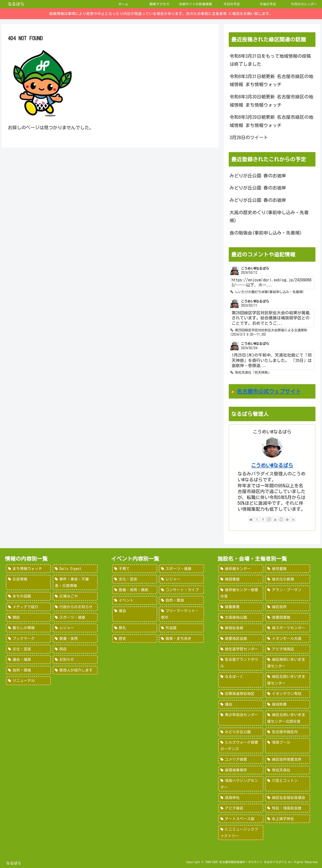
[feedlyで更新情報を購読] (287, 519)
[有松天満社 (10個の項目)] (287, 770)
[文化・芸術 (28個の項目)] (28, 649)
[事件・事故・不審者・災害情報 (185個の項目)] (75, 582)
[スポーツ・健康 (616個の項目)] (181, 569)
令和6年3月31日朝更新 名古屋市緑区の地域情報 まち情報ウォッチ (271, 81)
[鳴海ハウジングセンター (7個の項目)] (241, 784)
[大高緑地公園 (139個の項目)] (241, 617)
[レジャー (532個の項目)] (181, 579)
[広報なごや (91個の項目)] (75, 596)
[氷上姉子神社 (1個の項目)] (287, 819)
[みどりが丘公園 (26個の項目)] (241, 732)
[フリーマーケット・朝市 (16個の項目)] (181, 614)
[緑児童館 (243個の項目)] (287, 569)
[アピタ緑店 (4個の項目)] (241, 808)
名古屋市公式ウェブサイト (269, 391)
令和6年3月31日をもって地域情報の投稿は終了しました (270, 60)
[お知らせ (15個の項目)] (75, 660)
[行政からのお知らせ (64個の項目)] (75, 607)
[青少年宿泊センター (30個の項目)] (241, 718)
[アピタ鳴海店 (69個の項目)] (287, 649)
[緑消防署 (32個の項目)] (287, 704)
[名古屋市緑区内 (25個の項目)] (287, 732)
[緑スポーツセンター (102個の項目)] (287, 628)
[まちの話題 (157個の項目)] (28, 596)
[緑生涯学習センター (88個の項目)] (241, 649)
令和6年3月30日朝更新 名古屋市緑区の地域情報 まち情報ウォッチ (271, 101)
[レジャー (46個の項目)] (75, 628)
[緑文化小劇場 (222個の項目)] (287, 579)
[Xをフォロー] (257, 519)
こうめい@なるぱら (272, 465)
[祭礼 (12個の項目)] (135, 628)
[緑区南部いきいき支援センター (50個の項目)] (287, 663)
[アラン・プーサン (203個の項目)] (287, 593)
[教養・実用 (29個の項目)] (75, 639)
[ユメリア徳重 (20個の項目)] (241, 759)
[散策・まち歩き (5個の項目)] (181, 639)
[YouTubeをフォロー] (275, 519)
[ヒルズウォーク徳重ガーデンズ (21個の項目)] (241, 746)
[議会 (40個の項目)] (241, 704)
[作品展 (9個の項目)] (181, 628)
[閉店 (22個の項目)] (75, 649)
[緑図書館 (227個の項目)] (241, 579)
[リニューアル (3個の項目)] (28, 681)
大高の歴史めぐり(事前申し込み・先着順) (269, 217)
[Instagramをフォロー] (269, 519)
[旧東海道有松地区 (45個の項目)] (241, 694)
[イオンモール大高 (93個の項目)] (287, 639)
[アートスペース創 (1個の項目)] (241, 819)
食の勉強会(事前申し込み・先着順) (266, 233)
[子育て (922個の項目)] (135, 569)
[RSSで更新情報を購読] (293, 519)
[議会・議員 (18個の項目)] (28, 660)
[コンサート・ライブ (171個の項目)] (181, 590)
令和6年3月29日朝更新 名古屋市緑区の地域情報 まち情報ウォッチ (271, 121)
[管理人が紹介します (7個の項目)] (75, 670)
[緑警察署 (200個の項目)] (241, 607)
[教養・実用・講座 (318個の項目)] (135, 590)
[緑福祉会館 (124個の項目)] (241, 628)
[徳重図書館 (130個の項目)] (287, 617)
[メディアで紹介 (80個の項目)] (28, 607)
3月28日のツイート (249, 138)
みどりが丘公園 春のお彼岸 (258, 176)
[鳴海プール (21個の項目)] (287, 746)
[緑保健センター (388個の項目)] (241, 569)
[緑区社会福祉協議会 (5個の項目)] (287, 798)
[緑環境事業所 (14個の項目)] (241, 770)
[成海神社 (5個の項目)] (241, 798)
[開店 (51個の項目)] (28, 617)
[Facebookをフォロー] (263, 519)
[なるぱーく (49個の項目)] (241, 680)
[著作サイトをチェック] (251, 519)
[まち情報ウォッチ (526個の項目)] (28, 569)
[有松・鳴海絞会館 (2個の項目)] (287, 808)
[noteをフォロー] (281, 519)
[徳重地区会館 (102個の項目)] (241, 639)
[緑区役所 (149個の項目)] (287, 607)
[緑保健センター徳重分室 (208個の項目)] (241, 593)
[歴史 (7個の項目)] (135, 639)
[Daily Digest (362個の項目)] (75, 569)
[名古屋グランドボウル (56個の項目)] (241, 663)
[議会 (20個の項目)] (135, 614)
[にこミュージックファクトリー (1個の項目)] (241, 833)
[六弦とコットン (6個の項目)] (287, 784)
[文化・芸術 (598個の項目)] (135, 579)
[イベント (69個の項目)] (135, 600)
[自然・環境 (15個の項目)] (28, 670)
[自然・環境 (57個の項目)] (181, 600)
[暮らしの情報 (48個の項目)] (28, 628)
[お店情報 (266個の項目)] (28, 582)
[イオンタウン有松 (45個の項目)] (287, 694)
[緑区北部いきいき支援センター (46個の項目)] (287, 680)
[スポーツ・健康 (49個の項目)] (75, 617)
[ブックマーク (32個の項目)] (28, 639)
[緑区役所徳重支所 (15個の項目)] (287, 759)
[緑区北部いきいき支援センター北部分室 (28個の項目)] (287, 718)
